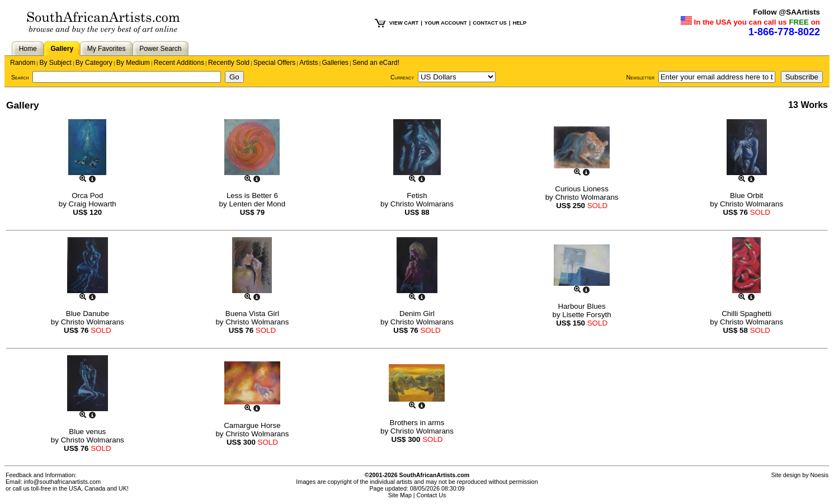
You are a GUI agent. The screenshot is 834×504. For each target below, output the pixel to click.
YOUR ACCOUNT (446, 23)
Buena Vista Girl (252, 314)
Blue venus (87, 432)
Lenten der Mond (257, 204)
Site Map (400, 495)
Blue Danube (88, 314)
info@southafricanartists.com (63, 482)
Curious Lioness (582, 189)
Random (23, 63)
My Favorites (107, 49)
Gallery (62, 49)
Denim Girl (417, 314)
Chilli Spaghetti (746, 314)
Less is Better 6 (252, 196)
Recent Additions (179, 63)
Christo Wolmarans (422, 204)
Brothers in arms (417, 423)
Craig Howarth (93, 204)
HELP (519, 23)
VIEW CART (404, 23)
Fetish (417, 196)
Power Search (160, 49)
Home (28, 49)
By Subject (55, 63)
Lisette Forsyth (586, 315)
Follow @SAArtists (786, 12)
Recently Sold (229, 63)
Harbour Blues (581, 306)
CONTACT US (489, 23)
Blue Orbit (746, 196)
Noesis (819, 475)
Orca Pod (87, 196)
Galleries (335, 63)
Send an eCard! (376, 63)
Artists (308, 63)
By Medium (133, 63)
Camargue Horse (252, 425)
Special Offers (274, 63)
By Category (94, 63)
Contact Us (432, 495)
